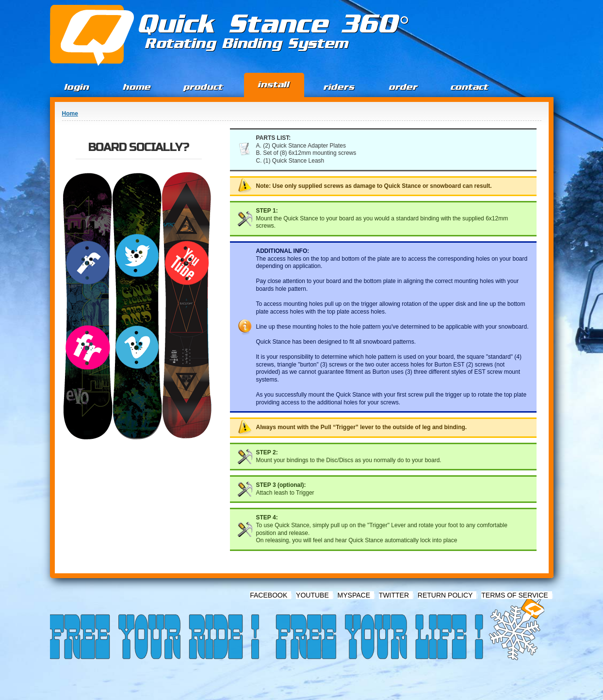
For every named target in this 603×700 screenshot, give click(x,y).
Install (274, 85)
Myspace (354, 595)
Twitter (394, 595)
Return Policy (445, 595)
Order (403, 87)
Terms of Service (514, 595)
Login (77, 87)
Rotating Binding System (247, 43)
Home (137, 87)
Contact (470, 87)
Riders (339, 87)
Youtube (312, 595)
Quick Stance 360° (274, 25)
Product (203, 87)
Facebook (269, 595)
